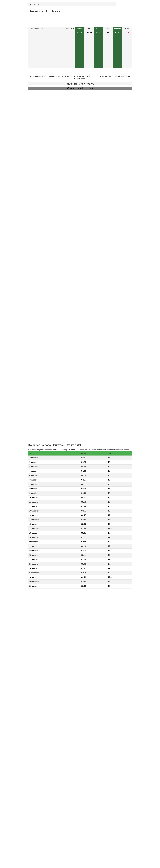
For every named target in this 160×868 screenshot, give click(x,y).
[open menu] (156, 4)
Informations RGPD (36, 486)
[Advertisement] (52, 49)
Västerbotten (35, 4)
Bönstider (41, 482)
